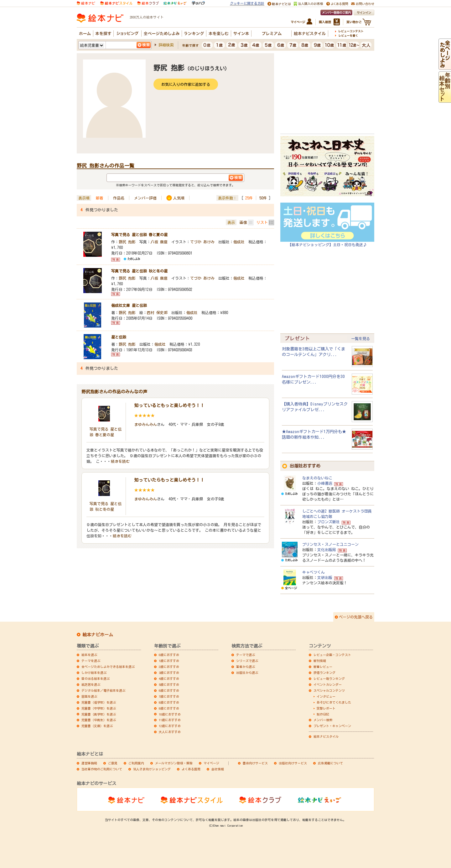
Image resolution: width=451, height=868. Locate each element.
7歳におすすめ (169, 696)
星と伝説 (119, 337)
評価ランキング (324, 673)
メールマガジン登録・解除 (174, 763)
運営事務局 (89, 763)
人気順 (179, 198)
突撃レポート (326, 708)
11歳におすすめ (170, 720)
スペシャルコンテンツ (329, 690)
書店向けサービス (255, 763)
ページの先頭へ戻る (356, 617)
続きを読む (120, 461)
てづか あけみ (202, 242)
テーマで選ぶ (246, 655)
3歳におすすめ (169, 673)
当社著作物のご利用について (102, 769)
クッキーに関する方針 (247, 3)
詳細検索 (166, 45)
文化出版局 (327, 550)
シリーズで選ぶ (247, 661)
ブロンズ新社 (329, 522)
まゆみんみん (146, 424)
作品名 (119, 198)
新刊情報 (320, 661)
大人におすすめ (170, 732)
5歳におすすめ (169, 685)
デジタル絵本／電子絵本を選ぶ (103, 690)
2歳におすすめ (169, 667)
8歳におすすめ (169, 702)
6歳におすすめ (169, 690)
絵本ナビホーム (98, 635)
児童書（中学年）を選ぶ (99, 708)
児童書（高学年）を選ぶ (99, 714)
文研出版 (325, 577)
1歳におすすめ (169, 661)
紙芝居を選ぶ (91, 685)
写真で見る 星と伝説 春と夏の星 (139, 235)
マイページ (211, 763)
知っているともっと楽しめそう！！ (169, 406)
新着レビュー (323, 667)
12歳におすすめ (170, 726)
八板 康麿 (159, 242)
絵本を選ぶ (89, 655)
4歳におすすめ (169, 679)
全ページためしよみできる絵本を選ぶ (108, 667)
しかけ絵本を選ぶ (94, 673)
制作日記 (323, 714)
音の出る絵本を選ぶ (96, 679)
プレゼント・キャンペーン (332, 726)
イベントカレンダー (328, 685)
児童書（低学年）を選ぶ (99, 702)
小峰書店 (325, 483)
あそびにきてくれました (334, 702)
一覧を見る (360, 338)
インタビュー (326, 696)
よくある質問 (191, 769)
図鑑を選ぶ (89, 696)
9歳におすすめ (169, 708)
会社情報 (218, 769)
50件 (263, 198)
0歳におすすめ (169, 655)
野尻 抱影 (127, 242)
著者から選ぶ (246, 667)
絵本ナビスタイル (326, 736)
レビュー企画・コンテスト (332, 655)
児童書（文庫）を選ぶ (97, 726)
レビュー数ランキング (329, 679)
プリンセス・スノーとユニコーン (330, 544)
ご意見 (113, 763)
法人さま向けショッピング (152, 769)
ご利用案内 (136, 763)
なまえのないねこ (317, 478)
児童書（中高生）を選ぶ (99, 720)
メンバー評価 (145, 198)
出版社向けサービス (293, 763)
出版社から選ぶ (247, 673)
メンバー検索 (323, 720)
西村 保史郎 (157, 313)
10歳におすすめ (170, 714)
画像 (243, 222)
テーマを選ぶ (91, 661)
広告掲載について (330, 763)
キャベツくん (314, 572)
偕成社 (239, 242)
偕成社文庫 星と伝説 (129, 305)
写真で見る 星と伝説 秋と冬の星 (139, 271)
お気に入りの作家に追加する (186, 84)
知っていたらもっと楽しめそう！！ (169, 480)
